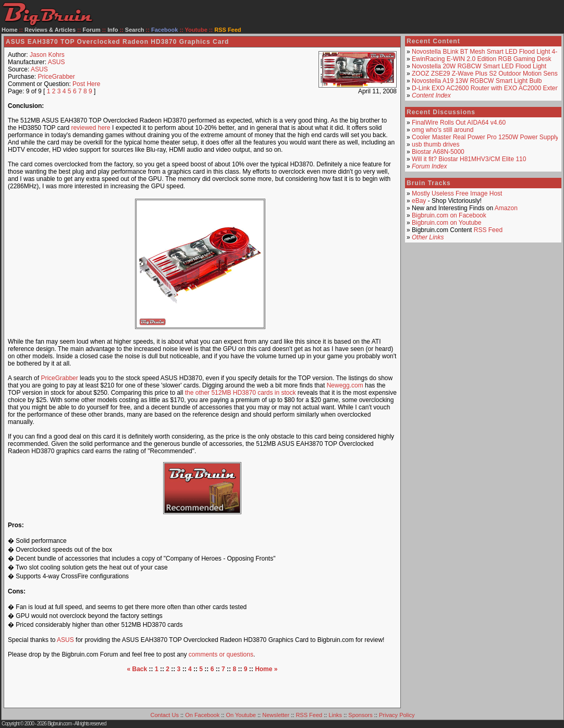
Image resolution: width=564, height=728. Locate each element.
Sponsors (360, 715)
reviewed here (90, 128)
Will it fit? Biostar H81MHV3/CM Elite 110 (469, 159)
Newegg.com (345, 385)
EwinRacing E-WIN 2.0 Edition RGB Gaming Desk (481, 59)
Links (335, 715)
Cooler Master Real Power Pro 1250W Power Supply (485, 137)
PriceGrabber (56, 77)
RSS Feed (488, 230)
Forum (92, 30)
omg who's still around (443, 130)
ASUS (57, 62)
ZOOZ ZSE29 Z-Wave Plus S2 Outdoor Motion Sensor (487, 74)
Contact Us (165, 715)
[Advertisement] (203, 688)
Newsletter (276, 715)
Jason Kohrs (47, 55)
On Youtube (241, 715)
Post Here (86, 84)
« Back (137, 669)
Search (135, 30)
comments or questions (221, 654)
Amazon (506, 208)
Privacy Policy (397, 715)
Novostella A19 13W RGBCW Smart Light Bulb (477, 81)
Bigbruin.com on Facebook (449, 215)
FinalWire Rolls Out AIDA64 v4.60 (459, 123)
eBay (419, 201)
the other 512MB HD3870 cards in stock (241, 393)
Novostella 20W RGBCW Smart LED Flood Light (479, 66)
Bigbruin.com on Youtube (446, 223)
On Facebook (202, 715)
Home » (266, 669)
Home (10, 30)
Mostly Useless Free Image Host (457, 193)
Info (113, 30)
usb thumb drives (436, 144)
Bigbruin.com (59, 724)
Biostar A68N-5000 (438, 152)
